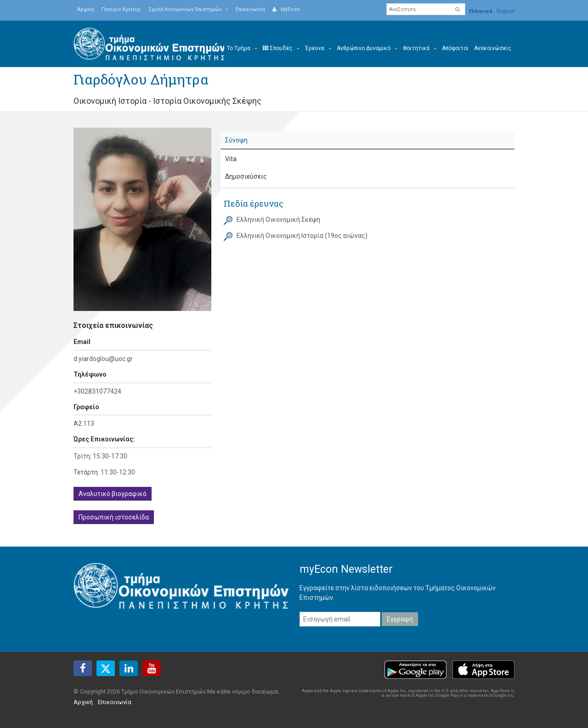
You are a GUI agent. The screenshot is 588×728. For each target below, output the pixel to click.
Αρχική (86, 9)
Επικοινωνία (250, 9)
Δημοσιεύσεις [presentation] (246, 176)
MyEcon (286, 9)
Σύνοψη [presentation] (236, 140)
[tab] (367, 141)
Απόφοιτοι (455, 48)
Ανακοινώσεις (493, 48)
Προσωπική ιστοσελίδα (114, 517)
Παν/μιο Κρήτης (121, 9)
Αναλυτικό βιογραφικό (113, 494)
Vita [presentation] (231, 159)
